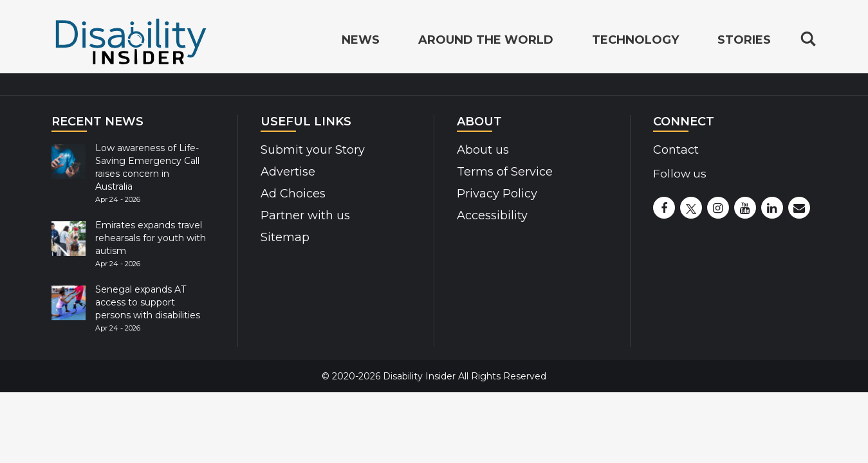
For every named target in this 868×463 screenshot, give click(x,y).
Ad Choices (289, 193)
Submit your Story (308, 150)
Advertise (285, 171)
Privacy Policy (492, 193)
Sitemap (282, 237)
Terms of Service (499, 171)
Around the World (486, 41)
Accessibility (487, 215)
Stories (744, 41)
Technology (635, 41)
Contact (674, 150)
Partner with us (301, 215)
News (361, 41)
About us (481, 150)
